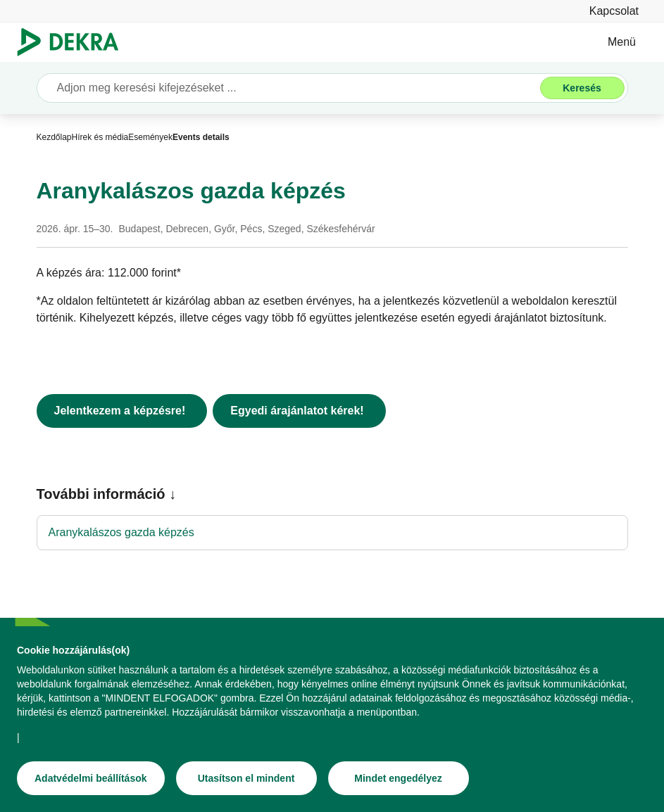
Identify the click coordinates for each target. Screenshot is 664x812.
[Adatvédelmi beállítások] (91, 780)
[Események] (150, 137)
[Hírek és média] (100, 137)
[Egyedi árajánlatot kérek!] (299, 411)
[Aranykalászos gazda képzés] (332, 533)
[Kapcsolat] (614, 11)
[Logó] (74, 42)
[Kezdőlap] (54, 137)
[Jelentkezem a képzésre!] (122, 411)
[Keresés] (582, 88)
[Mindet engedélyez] (399, 780)
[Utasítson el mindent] (246, 780)
